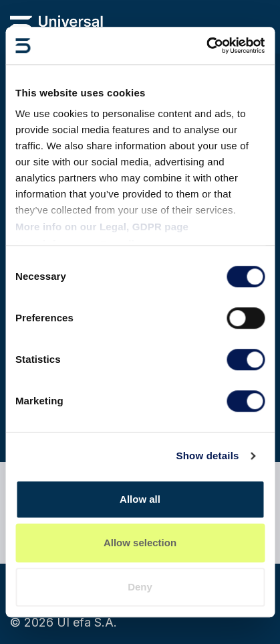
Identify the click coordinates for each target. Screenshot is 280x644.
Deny (140, 587)
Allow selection (140, 543)
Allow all (140, 499)
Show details (207, 456)
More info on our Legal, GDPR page (102, 227)
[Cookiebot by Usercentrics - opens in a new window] (206, 46)
